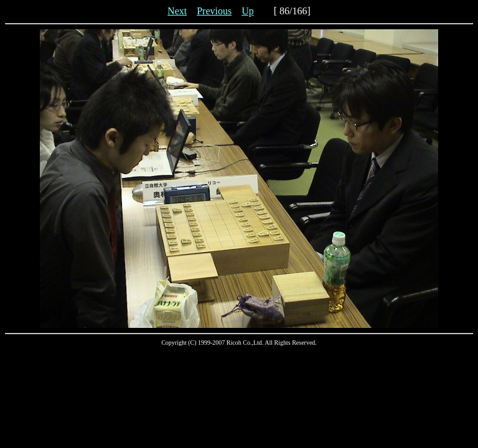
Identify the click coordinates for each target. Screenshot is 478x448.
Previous (214, 11)
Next (177, 11)
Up (248, 11)
